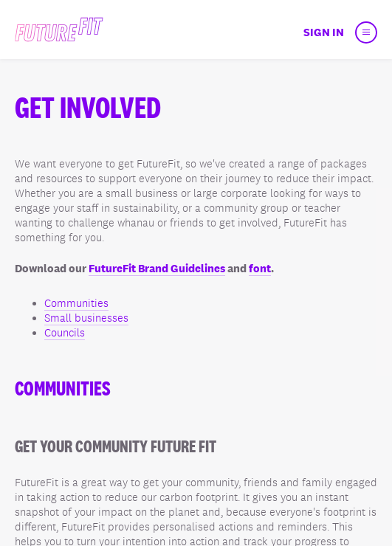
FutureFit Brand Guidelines (157, 268)
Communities (76, 303)
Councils (65, 333)
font (260, 268)
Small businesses (86, 318)
